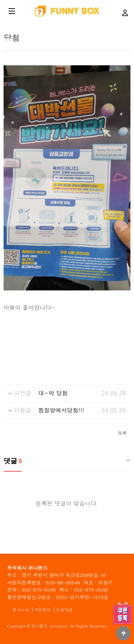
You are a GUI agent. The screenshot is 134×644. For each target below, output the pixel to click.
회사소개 (21, 610)
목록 (122, 433)
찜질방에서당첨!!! (61, 410)
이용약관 (64, 610)
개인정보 (43, 610)
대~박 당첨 (53, 393)
